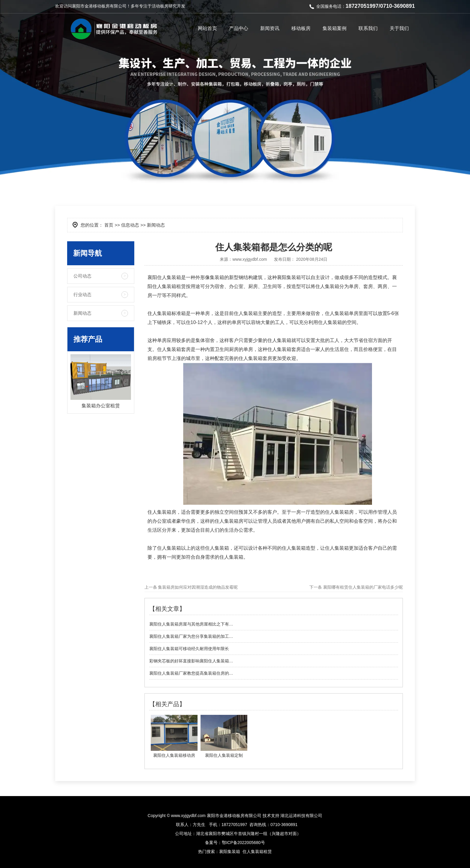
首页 (109, 225)
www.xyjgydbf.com (250, 259)
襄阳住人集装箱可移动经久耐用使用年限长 (189, 649)
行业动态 (82, 294)
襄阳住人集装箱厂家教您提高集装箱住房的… (191, 673)
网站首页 (207, 28)
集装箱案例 (335, 28)
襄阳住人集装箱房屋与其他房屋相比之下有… (191, 624)
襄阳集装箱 (289, 277)
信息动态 (130, 225)
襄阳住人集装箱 (164, 277)
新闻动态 (82, 313)
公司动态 (82, 276)
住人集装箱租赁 (257, 852)
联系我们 (368, 28)
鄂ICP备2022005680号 (243, 843)
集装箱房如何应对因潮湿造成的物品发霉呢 (198, 587)
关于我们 (399, 28)
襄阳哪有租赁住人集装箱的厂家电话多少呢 (362, 587)
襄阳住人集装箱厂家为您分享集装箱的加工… (191, 636)
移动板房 (301, 28)
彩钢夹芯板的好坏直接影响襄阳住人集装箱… (191, 661)
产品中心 (239, 28)
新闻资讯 (270, 28)
